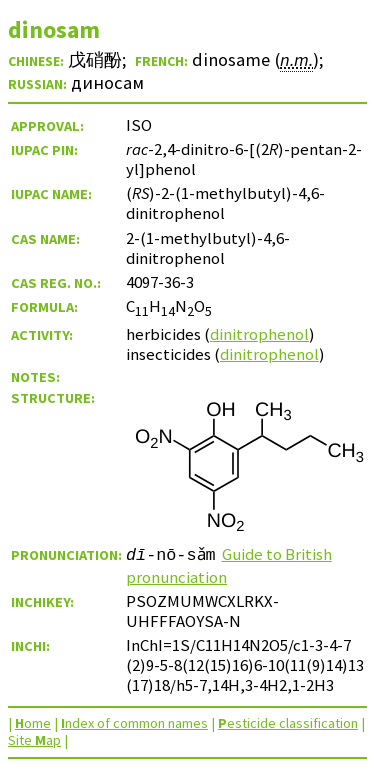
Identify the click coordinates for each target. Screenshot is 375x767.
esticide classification (288, 723)
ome (33, 723)
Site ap (34, 740)
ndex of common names (134, 723)
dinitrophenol (259, 334)
